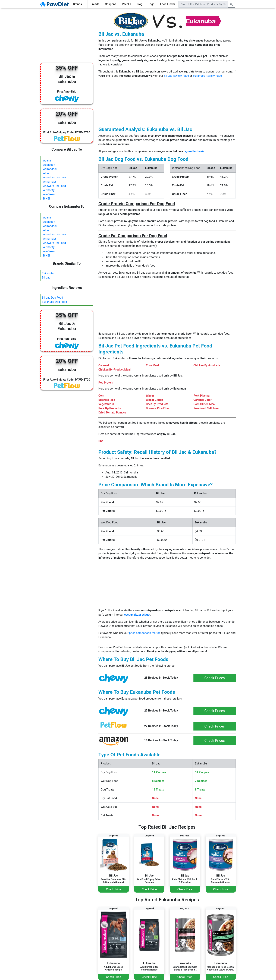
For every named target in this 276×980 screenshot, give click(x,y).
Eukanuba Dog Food (54, 302)
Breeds (95, 4)
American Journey (54, 177)
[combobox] (203, 4)
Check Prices (215, 678)
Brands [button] (78, 4)
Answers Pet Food (54, 186)
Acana (47, 161)
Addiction (49, 165)
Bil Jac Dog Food (52, 298)
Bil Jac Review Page (176, 76)
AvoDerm (49, 194)
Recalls (126, 4)
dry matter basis (194, 151)
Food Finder (168, 4)
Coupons (111, 4)
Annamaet (50, 182)
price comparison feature (145, 633)
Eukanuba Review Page (207, 76)
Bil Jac (46, 278)
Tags (151, 4)
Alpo (46, 173)
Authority (49, 190)
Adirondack (50, 169)
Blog (140, 4)
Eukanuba (48, 273)
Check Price (114, 889)
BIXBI (47, 199)
